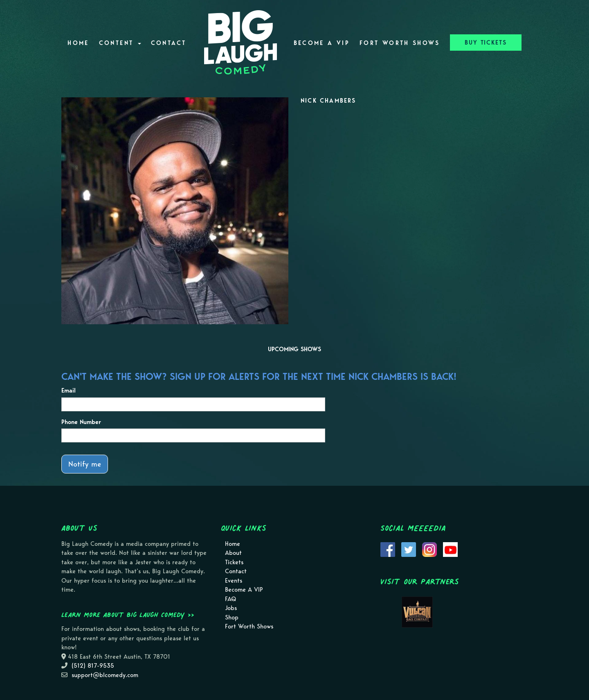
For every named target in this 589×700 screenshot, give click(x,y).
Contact (169, 43)
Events (234, 581)
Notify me (85, 464)
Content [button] (120, 43)
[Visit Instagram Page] (429, 549)
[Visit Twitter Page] (409, 549)
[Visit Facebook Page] (388, 549)
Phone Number (81, 422)
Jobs (231, 608)
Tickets (234, 562)
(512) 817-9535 (93, 666)
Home (78, 43)
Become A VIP (322, 43)
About (233, 553)
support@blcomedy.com (105, 675)
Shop (232, 617)
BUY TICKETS (486, 43)
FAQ (230, 599)
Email (69, 390)
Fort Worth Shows (400, 43)
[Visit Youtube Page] (450, 549)
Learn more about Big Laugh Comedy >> (128, 615)
